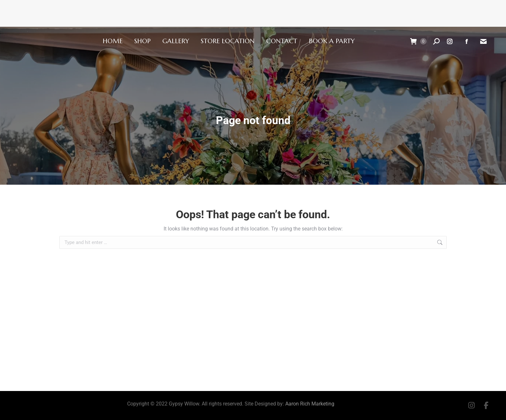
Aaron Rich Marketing (310, 404)
